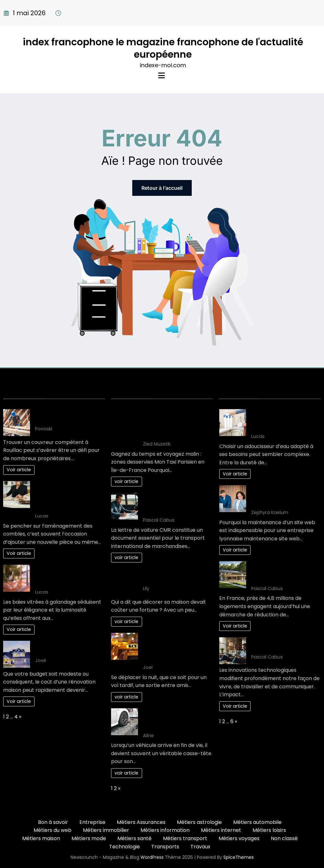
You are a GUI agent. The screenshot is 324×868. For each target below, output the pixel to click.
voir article (126, 481)
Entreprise (92, 822)
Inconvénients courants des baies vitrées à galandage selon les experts (70, 576)
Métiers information (165, 830)
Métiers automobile (257, 822)
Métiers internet (221, 830)
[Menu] (162, 76)
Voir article (19, 470)
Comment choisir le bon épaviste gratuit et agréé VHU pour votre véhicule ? (175, 720)
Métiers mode (89, 838)
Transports (165, 847)
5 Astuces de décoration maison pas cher (173, 576)
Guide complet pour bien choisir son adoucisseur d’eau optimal (282, 420)
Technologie (125, 847)
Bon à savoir (53, 822)
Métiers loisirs (269, 830)
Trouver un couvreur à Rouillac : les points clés (64, 417)
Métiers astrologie (199, 822)
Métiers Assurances (141, 822)
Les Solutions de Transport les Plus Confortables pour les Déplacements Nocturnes (176, 648)
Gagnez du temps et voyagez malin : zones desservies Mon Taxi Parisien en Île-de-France (175, 424)
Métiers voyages (239, 838)
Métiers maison (41, 838)
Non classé (284, 838)
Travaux (200, 847)
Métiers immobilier (106, 830)
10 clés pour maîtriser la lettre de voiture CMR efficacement (172, 504)
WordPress (152, 857)
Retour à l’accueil (162, 188)
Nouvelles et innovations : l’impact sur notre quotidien (286, 645)
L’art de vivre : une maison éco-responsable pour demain (283, 572)
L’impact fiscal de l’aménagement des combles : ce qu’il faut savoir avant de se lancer (66, 496)
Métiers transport (185, 838)
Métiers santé (134, 838)
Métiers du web (53, 830)
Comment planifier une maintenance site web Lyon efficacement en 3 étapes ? (286, 496)
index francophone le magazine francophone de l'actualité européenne (163, 48)
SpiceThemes (239, 857)
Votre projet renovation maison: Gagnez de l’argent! (70, 648)
